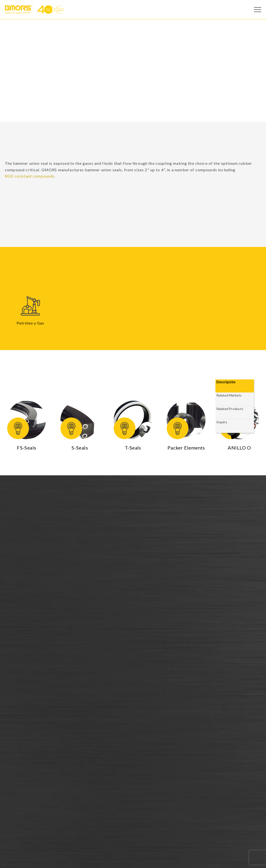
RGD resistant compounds (30, 176)
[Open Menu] (258, 10)
